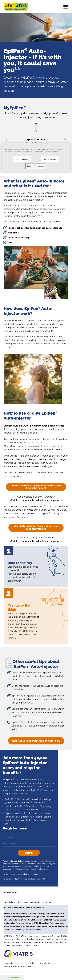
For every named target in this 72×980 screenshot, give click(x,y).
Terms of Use (10, 902)
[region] (36, 158)
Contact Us (46, 902)
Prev (7, 140)
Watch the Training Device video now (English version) (36, 528)
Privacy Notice (22, 902)
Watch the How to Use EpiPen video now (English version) (36, 487)
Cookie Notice (35, 902)
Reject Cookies (22, 159)
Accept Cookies (50, 159)
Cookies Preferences (35, 166)
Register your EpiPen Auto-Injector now (36, 741)
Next (65, 140)
